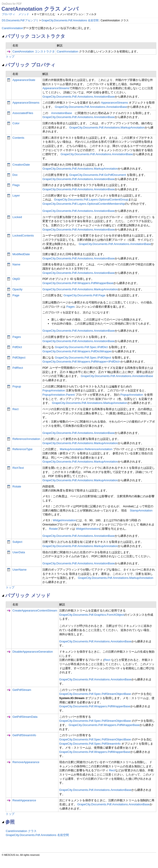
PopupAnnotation (54, 390)
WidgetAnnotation (64, 520)
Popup (17, 386)
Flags (16, 185)
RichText (18, 468)
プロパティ (8, 14)
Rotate (17, 486)
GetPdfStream (22, 690)
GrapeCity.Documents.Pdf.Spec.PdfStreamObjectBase (95, 694)
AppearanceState (24, 80)
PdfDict (17, 347)
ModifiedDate (21, 254)
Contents (18, 138)
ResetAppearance (24, 800)
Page (16, 295)
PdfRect (18, 368)
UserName (20, 570)
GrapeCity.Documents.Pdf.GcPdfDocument (98, 175)
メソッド (24, 14)
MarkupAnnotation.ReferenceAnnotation (86, 449)
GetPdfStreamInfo (24, 735)
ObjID (16, 279)
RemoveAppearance (26, 762)
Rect (15, 409)
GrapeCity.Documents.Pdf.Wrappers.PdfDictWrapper (77, 351)
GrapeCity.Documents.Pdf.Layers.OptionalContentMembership (84, 204)
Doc (15, 175)
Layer (16, 195)
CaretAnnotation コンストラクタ (34, 51)
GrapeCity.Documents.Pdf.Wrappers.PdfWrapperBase (78, 283)
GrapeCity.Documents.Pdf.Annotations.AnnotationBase (79, 97)
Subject (17, 542)
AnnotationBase (61, 113)
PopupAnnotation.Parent (58, 395)
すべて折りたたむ (45, 14)
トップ (10, 57)
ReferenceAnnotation (26, 439)
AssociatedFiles (23, 113)
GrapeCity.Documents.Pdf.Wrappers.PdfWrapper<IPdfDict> (81, 362)
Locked (17, 217)
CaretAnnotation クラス (21, 831)
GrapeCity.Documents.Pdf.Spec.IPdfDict (81, 347)
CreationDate (21, 165)
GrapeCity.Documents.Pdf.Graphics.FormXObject (92, 615)
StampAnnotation (141, 510)
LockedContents (23, 236)
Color (16, 123)
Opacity (17, 289)
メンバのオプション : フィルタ (78, 14)
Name (16, 264)
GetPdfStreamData (25, 717)
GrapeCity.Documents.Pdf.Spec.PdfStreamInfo (90, 744)
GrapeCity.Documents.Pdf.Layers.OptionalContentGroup (91, 199)
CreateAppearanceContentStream (35, 610)
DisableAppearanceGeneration (33, 652)
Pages (71, 307)
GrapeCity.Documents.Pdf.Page (84, 295)
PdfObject (19, 358)
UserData (19, 552)
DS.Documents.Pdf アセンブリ (20, 20)
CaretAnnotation (12, 28)
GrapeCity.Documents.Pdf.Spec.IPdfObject (83, 358)
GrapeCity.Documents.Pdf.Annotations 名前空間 (70, 20)
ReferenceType (22, 449)
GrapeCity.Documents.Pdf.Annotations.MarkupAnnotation (107, 127)
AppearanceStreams (56, 88)
